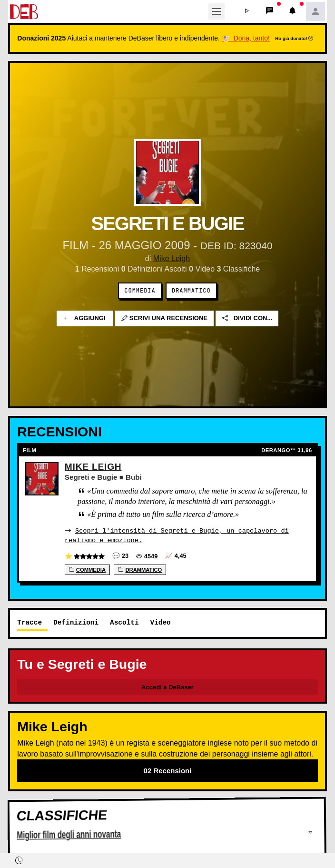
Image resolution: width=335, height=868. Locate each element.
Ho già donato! (294, 38)
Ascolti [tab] (124, 622)
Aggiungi (85, 318)
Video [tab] (161, 622)
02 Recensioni (168, 770)
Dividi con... (247, 318)
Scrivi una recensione (164, 318)
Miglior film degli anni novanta (69, 835)
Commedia (140, 291)
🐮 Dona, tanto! (246, 38)
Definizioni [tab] (76, 622)
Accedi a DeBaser (167, 687)
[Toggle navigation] (217, 11)
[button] (247, 11)
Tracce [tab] (30, 622)
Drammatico (191, 291)
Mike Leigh (172, 258)
